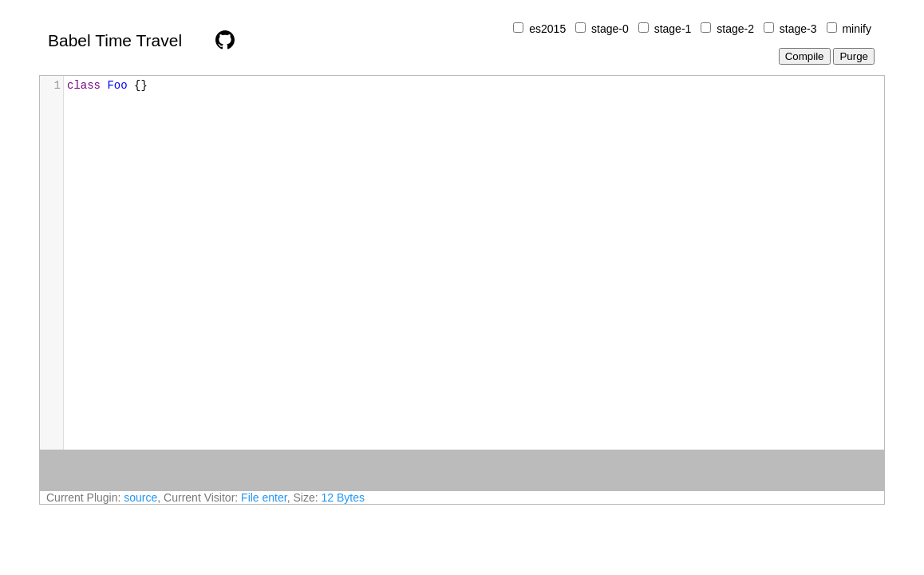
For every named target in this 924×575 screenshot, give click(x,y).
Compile (805, 56)
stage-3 (798, 29)
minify (857, 29)
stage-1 (673, 29)
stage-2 (735, 29)
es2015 (547, 29)
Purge (854, 56)
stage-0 (610, 29)
